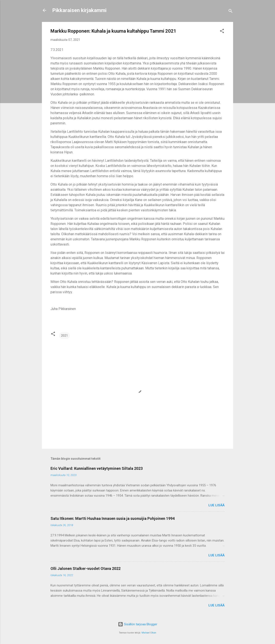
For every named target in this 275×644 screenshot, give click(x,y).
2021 (64, 336)
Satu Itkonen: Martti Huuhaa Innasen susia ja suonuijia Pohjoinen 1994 (113, 518)
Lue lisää (216, 505)
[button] (222, 32)
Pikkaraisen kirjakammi (79, 10)
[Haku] (231, 12)
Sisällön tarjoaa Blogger (138, 624)
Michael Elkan (149, 633)
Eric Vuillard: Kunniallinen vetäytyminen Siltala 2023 (97, 468)
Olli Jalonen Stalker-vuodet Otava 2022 (86, 568)
